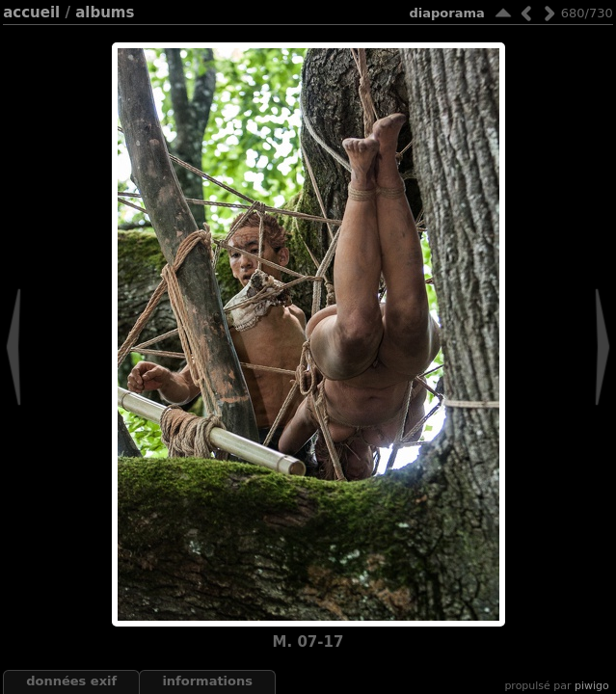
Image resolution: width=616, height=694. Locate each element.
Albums (105, 13)
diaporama (447, 13)
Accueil (31, 13)
